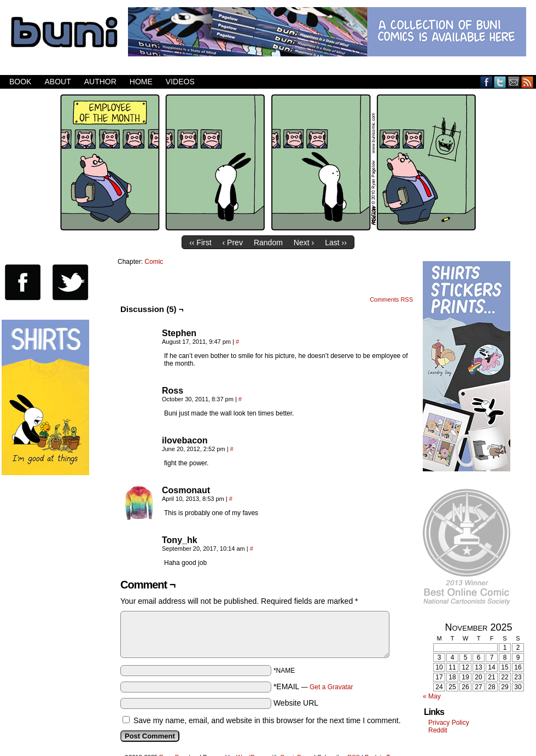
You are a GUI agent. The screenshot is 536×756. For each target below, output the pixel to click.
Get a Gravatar (331, 687)
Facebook (487, 82)
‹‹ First (200, 243)
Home (141, 82)
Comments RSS (391, 299)
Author (100, 82)
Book (20, 82)
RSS (528, 82)
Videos (180, 82)
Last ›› (336, 243)
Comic (154, 262)
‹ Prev (233, 243)
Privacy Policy (449, 723)
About (57, 82)
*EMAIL (313, 686)
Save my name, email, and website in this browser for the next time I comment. (267, 720)
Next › (304, 243)
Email (514, 82)
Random (268, 243)
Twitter (500, 82)
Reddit (438, 730)
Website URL (296, 703)
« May (432, 696)
